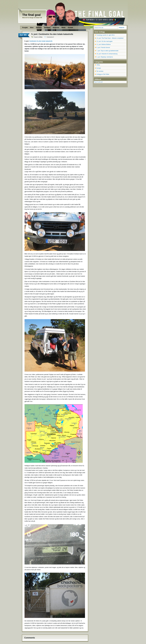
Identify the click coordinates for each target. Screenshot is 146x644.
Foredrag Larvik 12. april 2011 (106, 35)
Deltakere (47, 28)
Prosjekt (25, 28)
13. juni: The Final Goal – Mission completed (110, 38)
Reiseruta (56, 28)
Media (63, 28)
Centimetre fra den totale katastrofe (41, 41)
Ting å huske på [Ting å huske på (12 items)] (98, 82)
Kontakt (70, 28)
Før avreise (100, 71)
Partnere (39, 28)
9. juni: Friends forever (103, 48)
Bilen (32, 28)
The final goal (31, 15)
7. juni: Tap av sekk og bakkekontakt (107, 51)
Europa (99, 68)
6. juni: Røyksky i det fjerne (105, 57)
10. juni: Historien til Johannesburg (107, 54)
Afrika (41, 37)
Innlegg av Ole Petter (103, 74)
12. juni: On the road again (104, 41)
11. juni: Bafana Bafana (104, 44)
